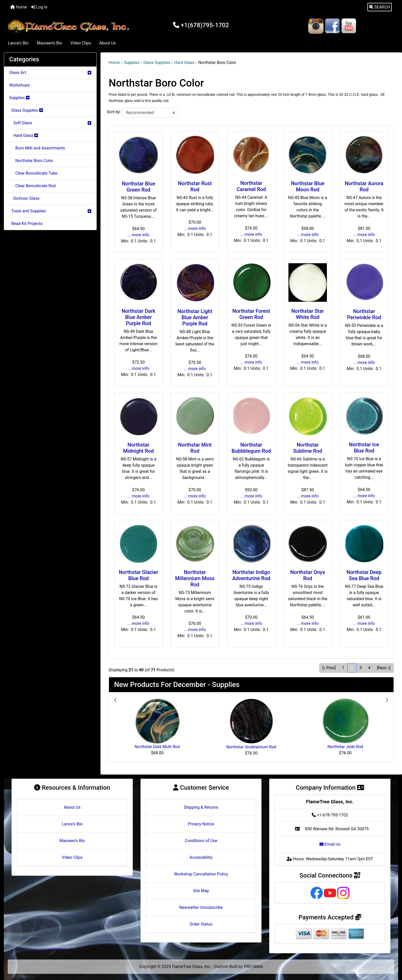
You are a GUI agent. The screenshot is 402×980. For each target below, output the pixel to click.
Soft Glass (50, 123)
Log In (39, 7)
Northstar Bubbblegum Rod (251, 448)
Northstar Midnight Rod (138, 448)
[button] (380, 7)
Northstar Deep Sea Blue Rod (364, 575)
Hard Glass (184, 63)
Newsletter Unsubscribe (201, 907)
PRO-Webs (253, 967)
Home (19, 7)
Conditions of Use (201, 841)
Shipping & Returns (201, 807)
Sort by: (114, 112)
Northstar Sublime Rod (308, 448)
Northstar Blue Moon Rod (308, 186)
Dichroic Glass (24, 198)
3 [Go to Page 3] (361, 668)
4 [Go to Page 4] (369, 668)
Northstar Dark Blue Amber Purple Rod (138, 317)
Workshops (19, 85)
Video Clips (81, 43)
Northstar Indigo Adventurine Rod (251, 575)
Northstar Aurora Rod (364, 186)
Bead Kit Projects (26, 224)
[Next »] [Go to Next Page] (384, 668)
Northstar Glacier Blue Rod (138, 575)
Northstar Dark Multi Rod (157, 747)
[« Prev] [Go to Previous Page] (329, 668)
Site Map (201, 891)
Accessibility (201, 857)
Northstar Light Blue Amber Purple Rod (195, 317)
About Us (108, 43)
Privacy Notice (201, 824)
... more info (139, 235)
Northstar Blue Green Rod (138, 187)
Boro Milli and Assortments (37, 148)
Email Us (330, 844)
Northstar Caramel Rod (251, 186)
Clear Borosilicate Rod (32, 186)
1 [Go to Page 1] (343, 668)
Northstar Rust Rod (195, 186)
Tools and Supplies (50, 211)
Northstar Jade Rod (345, 747)
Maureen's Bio (49, 43)
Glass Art (50, 73)
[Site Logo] (70, 26)
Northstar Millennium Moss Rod (195, 578)
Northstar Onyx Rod (308, 575)
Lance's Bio (18, 43)
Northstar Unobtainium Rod (251, 747)
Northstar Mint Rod (195, 448)
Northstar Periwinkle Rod (364, 314)
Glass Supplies (157, 63)
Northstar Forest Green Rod (251, 314)
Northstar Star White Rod (308, 314)
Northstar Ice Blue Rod (364, 448)
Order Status (201, 924)
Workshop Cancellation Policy (201, 874)
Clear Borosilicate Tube (33, 173)
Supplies (132, 63)
